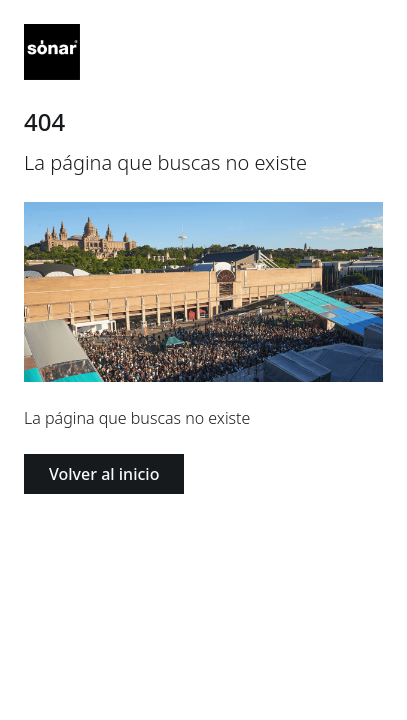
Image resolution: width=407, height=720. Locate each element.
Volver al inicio (104, 474)
